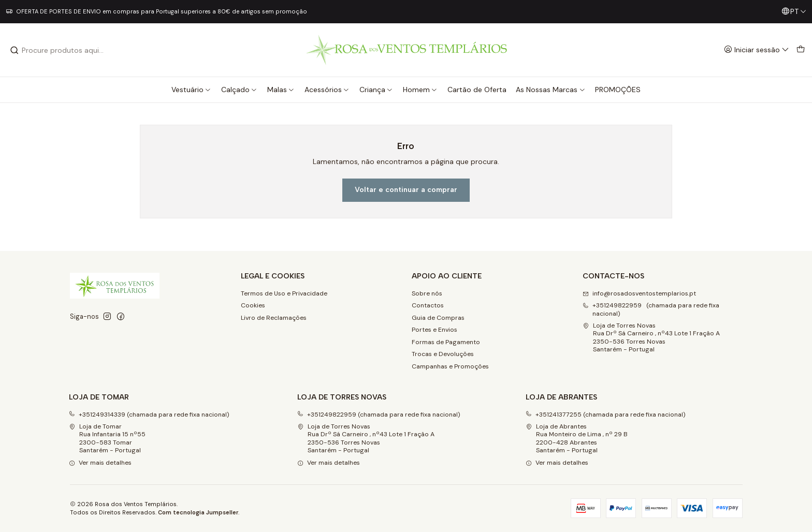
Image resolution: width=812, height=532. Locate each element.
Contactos (428, 305)
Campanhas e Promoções (450, 366)
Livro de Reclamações (274, 318)
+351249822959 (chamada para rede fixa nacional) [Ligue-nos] (651, 309)
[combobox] (63, 50)
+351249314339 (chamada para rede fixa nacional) (149, 415)
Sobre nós (427, 293)
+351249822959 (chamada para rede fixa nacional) (379, 415)
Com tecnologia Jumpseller (198, 512)
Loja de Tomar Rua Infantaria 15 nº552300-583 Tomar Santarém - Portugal (107, 438)
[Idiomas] (794, 12)
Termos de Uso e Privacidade (284, 293)
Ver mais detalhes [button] (100, 463)
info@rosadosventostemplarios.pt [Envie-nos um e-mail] (639, 293)
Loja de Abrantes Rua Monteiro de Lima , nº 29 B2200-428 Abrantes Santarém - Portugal (577, 438)
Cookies (253, 305)
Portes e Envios (434, 330)
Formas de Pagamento (446, 342)
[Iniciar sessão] (757, 50)
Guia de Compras (438, 318)
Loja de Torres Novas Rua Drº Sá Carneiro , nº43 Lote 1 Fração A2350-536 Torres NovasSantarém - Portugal (651, 337)
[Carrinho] (800, 50)
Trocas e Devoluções (443, 354)
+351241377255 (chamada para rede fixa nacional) (606, 415)
